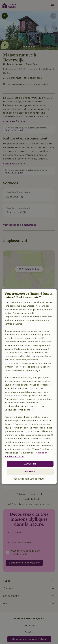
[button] (29, 479)
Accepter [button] (30, 464)
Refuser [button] (30, 472)
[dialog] (29, 386)
